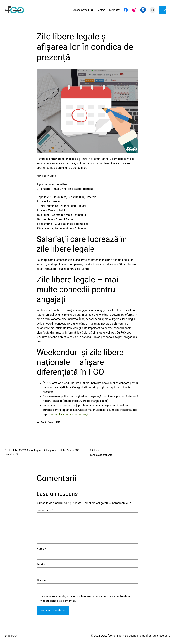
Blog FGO (11, 636)
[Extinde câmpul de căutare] (163, 10)
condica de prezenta (101, 455)
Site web (42, 580)
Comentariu (45, 510)
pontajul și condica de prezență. (69, 414)
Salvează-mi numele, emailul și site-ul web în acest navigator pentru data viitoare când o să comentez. (85, 598)
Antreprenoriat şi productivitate (48, 450)
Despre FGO (73, 450)
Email (41, 564)
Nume (41, 548)
